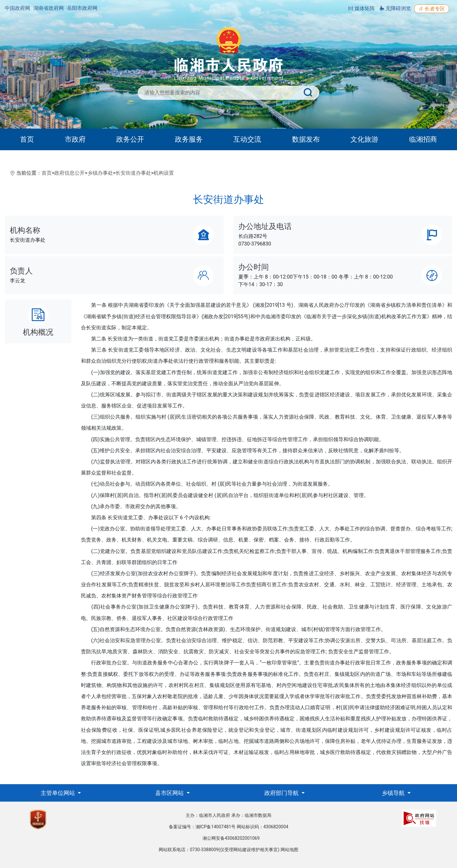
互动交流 (247, 139)
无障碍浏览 (395, 8)
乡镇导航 (394, 793)
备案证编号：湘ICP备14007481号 (202, 827)
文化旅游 (364, 139)
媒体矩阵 (361, 8)
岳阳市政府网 (82, 8)
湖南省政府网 (49, 8)
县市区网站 (170, 793)
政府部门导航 (282, 793)
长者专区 (432, 9)
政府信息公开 (70, 173)
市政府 (75, 139)
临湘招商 (423, 139)
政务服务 (189, 139)
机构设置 (164, 173)
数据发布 (306, 139)
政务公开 (130, 139)
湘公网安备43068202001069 (231, 838)
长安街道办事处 (133, 173)
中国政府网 (17, 8)
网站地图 (289, 850)
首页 (27, 139)
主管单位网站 (58, 793)
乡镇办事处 (100, 173)
